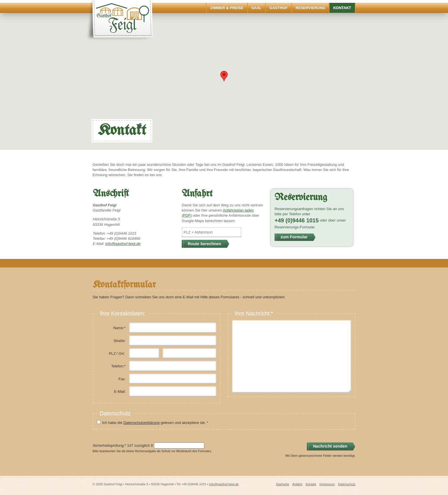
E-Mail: (120, 392)
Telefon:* (118, 366)
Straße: (120, 341)
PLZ (112, 354)
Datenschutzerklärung (141, 423)
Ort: (122, 354)
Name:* (119, 328)
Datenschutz (347, 484)
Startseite (283, 484)
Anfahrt (297, 484)
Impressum (327, 484)
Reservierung (311, 8)
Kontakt (342, 8)
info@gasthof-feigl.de (123, 244)
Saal (256, 8)
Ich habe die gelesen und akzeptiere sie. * (155, 423)
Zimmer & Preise (227, 8)
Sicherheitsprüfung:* (109, 445)
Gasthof (279, 8)
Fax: (122, 379)
